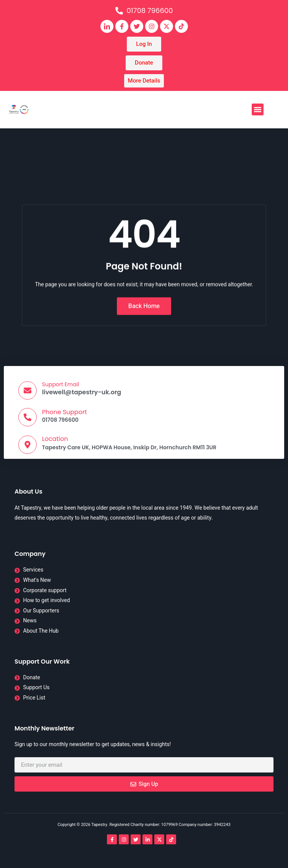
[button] (258, 110)
